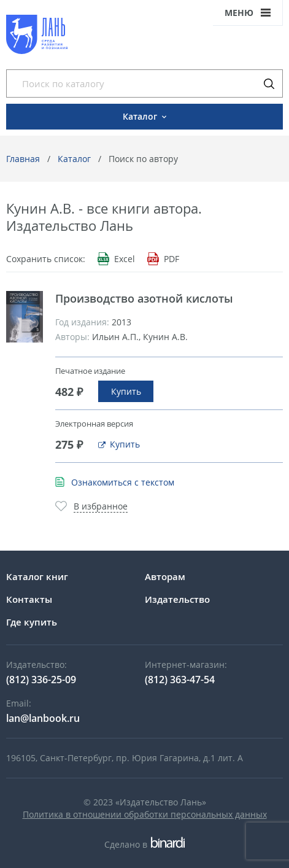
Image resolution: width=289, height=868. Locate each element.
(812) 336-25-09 (41, 680)
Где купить (32, 622)
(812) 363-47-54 (180, 680)
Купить (126, 391)
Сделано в (144, 844)
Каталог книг (37, 576)
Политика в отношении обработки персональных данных (145, 814)
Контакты (29, 599)
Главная (23, 159)
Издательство (177, 599)
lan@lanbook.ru (43, 718)
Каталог (74, 159)
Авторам (165, 576)
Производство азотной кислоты (144, 298)
